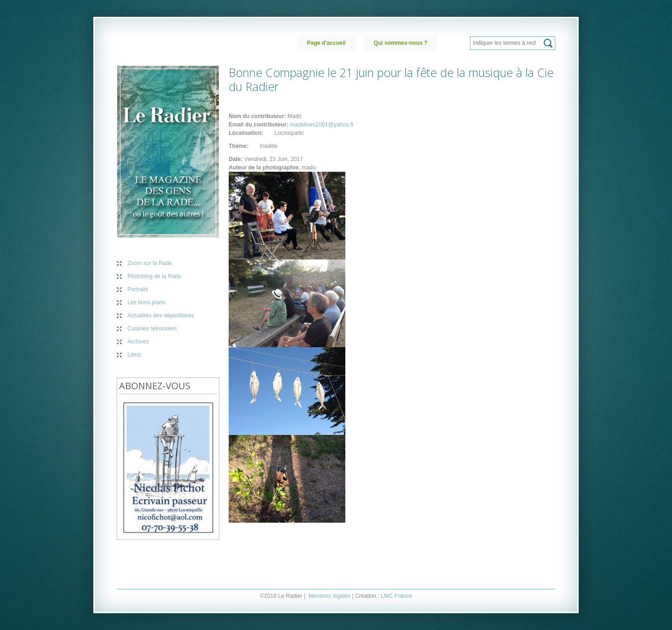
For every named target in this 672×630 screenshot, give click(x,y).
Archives (138, 342)
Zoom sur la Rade (150, 263)
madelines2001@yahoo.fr (322, 125)
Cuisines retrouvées (152, 329)
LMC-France (396, 596)
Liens (134, 355)
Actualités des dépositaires (161, 315)
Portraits (138, 289)
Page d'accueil (326, 43)
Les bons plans (146, 302)
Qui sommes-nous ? (401, 43)
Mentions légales (329, 596)
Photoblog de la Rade (154, 276)
